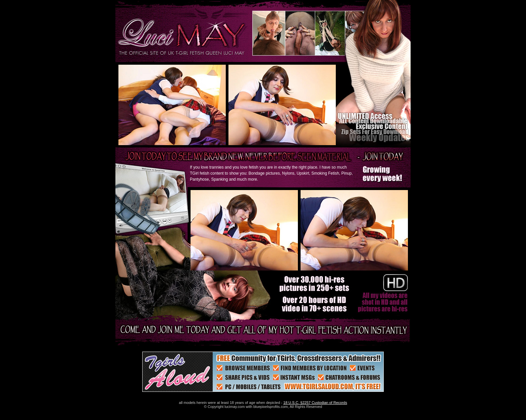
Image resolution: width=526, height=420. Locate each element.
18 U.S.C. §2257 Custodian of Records (315, 403)
